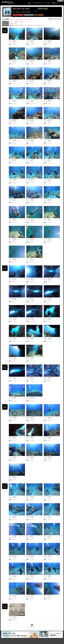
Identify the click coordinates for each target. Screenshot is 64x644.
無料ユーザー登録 (33, 3)
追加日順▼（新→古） (41, 25)
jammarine (11, 24)
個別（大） (22, 22)
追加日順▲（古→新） (32, 25)
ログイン (51, 3)
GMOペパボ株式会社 (61, 3)
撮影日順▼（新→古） (22, 25)
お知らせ (56, 3)
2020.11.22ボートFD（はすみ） (22, 9)
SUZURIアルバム (7, 3)
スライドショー (28, 22)
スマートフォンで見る (43, 9)
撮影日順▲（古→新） (13, 25)
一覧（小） (11, 22)
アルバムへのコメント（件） (55, 19)
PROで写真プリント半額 (43, 3)
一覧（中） (17, 22)
